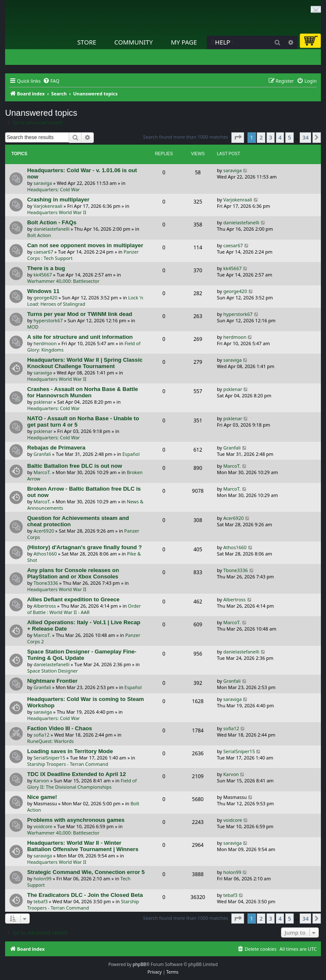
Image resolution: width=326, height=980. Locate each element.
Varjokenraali (48, 206)
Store (87, 42)
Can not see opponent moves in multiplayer (85, 245)
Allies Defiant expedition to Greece (73, 599)
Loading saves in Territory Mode (70, 751)
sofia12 (41, 735)
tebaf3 (41, 901)
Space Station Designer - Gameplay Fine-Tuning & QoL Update (82, 655)
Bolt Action (39, 235)
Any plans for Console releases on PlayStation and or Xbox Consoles (73, 573)
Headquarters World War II (57, 212)
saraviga (43, 183)
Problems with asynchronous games (76, 820)
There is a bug (46, 268)
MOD (33, 327)
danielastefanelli (52, 229)
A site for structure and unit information (80, 337)
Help (223, 42)
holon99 (42, 878)
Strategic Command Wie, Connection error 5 (86, 872)
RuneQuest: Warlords (51, 741)
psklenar (43, 402)
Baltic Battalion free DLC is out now (74, 466)
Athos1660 (45, 554)
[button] (238, 137)
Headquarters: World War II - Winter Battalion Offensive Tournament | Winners (83, 846)
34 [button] (305, 137)
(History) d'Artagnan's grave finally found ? (84, 547)
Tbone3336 (46, 583)
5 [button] (289, 137)
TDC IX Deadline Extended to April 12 (77, 774)
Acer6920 (44, 531)
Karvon (41, 780)
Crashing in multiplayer (58, 200)
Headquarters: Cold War (53, 189)
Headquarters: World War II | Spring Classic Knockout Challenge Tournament (85, 363)
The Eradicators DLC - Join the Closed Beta (85, 895)
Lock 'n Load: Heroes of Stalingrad (85, 301)
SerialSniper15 (49, 758)
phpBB (139, 964)
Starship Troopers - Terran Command (68, 764)
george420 (45, 297)
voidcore (43, 826)
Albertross (45, 606)
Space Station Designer (52, 671)
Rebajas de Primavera (56, 448)
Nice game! (42, 797)
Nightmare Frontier (52, 681)
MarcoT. (42, 472)
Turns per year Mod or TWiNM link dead (80, 314)
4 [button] (280, 137)
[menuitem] (51, 81)
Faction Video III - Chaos (60, 728)
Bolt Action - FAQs (52, 222)
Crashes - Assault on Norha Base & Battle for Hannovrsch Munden (83, 392)
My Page (184, 42)
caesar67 (43, 252)
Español (131, 454)
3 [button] (271, 137)
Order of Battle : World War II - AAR (84, 609)
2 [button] (261, 137)
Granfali (42, 454)
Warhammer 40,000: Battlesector (63, 281)
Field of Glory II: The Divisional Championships (82, 784)
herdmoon (45, 343)
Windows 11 (43, 291)
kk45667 (43, 275)
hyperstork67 (48, 320)
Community (133, 42)
